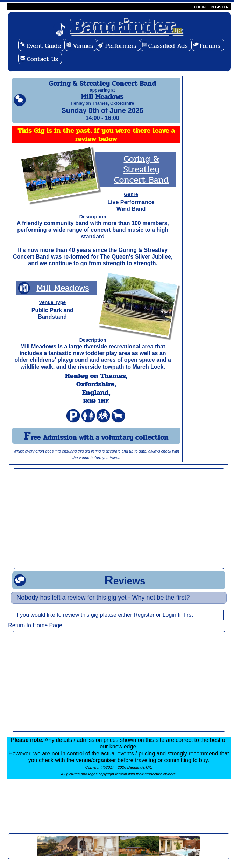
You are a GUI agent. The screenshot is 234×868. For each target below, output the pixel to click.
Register (144, 621)
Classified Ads (168, 46)
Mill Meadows (63, 294)
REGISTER (220, 7)
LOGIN (200, 7)
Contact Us (42, 59)
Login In (173, 621)
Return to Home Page (35, 632)
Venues (83, 46)
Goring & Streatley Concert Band (141, 176)
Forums (210, 46)
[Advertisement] (119, 525)
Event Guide (44, 46)
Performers (120, 46)
